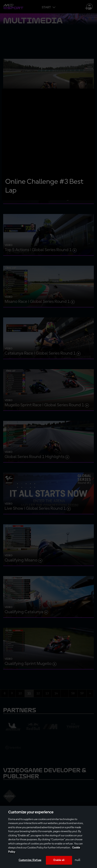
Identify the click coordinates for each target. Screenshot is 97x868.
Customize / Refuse (30, 860)
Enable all (59, 860)
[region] (48, 837)
